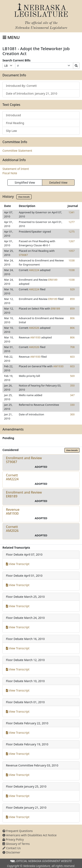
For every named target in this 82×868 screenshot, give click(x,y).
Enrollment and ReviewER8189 (24, 494)
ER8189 (53, 280)
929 (72, 289)
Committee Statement (17, 151)
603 (72, 357)
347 (72, 395)
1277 (72, 222)
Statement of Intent (16, 169)
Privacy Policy (13, 839)
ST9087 (23, 255)
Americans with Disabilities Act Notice (30, 835)
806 (72, 318)
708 (72, 347)
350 (72, 385)
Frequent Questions (18, 831)
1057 (72, 251)
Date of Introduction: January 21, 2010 (32, 93)
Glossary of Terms (16, 844)
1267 (72, 241)
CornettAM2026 (12, 529)
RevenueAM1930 (13, 511)
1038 (72, 260)
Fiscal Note (10, 173)
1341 (72, 212)
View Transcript (18, 564)
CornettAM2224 (12, 477)
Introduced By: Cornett (21, 86)
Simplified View (25, 183)
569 (72, 376)
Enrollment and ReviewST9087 (24, 460)
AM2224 (34, 270)
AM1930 (35, 337)
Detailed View (58, 183)
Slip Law (11, 131)
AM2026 (34, 328)
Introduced (13, 115)
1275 (72, 232)
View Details (24, 197)
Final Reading (15, 123)
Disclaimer (11, 852)
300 (72, 414)
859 (72, 299)
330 (72, 405)
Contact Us (12, 848)
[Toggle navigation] (11, 37)
